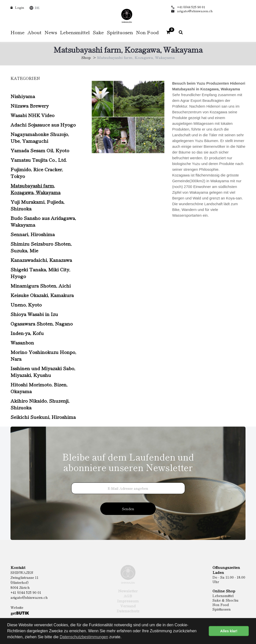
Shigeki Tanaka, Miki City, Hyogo (40, 273)
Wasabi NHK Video (32, 115)
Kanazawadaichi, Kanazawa (41, 260)
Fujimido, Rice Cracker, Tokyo (37, 172)
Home (17, 32)
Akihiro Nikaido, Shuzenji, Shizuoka (40, 404)
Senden (128, 509)
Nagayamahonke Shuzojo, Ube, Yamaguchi (40, 137)
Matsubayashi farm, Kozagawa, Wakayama (35, 189)
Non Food (221, 605)
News (51, 32)
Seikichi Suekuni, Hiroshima (43, 417)
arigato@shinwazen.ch (195, 11)
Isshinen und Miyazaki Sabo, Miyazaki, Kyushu (43, 371)
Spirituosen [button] (120, 32)
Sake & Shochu (225, 600)
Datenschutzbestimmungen (84, 637)
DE (37, 8)
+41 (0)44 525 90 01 (191, 7)
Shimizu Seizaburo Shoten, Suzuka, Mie (41, 247)
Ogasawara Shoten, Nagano (42, 323)
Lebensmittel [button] (75, 32)
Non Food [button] (147, 32)
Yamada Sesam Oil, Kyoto (40, 150)
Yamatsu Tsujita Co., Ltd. (39, 160)
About (34, 32)
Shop (86, 57)
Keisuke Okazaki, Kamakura (42, 295)
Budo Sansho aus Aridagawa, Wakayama (43, 221)
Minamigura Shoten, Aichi (41, 285)
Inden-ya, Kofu (27, 333)
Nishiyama (23, 96)
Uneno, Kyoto (26, 304)
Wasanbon (22, 342)
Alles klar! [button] (229, 631)
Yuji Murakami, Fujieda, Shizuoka (37, 205)
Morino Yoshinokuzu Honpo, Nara (43, 355)
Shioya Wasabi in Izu (34, 314)
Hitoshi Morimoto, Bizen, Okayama (39, 388)
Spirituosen (222, 609)
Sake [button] (98, 32)
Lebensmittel (223, 596)
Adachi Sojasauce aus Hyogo (43, 124)
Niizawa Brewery (30, 105)
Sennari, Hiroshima (33, 234)
